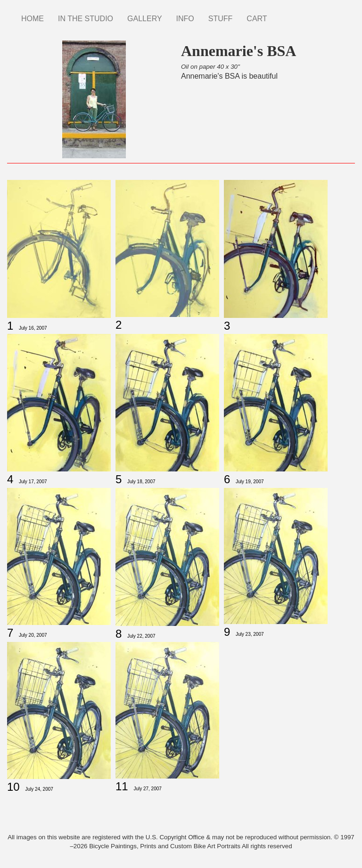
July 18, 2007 (141, 482)
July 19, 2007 (250, 482)
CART (257, 19)
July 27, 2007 (148, 789)
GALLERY (145, 19)
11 (122, 786)
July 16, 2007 (33, 328)
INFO (185, 19)
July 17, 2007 (33, 482)
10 (13, 787)
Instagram (281, 14)
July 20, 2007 (33, 635)
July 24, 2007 (39, 789)
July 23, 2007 (250, 634)
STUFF (221, 19)
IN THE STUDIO (86, 19)
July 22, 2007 (141, 636)
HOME (33, 19)
